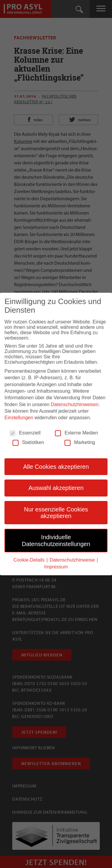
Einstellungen (19, 417)
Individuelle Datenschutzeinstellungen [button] (56, 540)
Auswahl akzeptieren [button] (56, 488)
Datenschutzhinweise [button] (73, 560)
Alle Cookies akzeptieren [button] (56, 466)
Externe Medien (76, 433)
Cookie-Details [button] (30, 560)
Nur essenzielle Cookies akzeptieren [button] (56, 512)
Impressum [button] (56, 566)
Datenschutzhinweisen (75, 404)
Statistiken (28, 442)
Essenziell (25, 433)
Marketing (80, 442)
